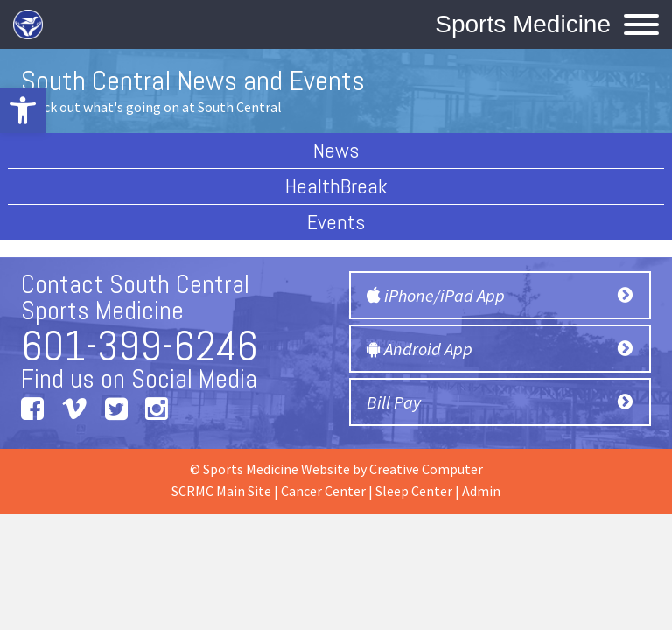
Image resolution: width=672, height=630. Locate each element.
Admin (481, 491)
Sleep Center (414, 491)
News (336, 150)
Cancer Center (323, 491)
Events (336, 222)
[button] (23, 110)
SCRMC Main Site (221, 491)
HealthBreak (336, 186)
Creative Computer (426, 469)
